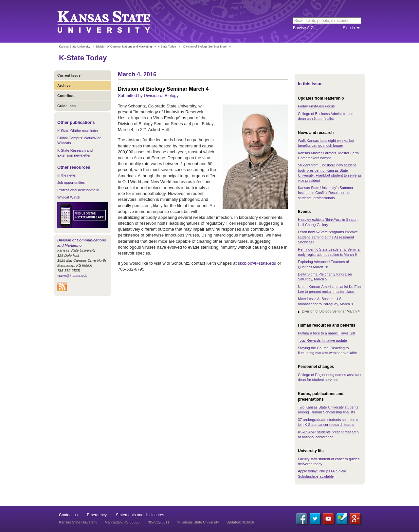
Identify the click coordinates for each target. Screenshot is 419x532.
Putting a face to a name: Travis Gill (326, 333)
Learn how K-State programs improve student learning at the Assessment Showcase (328, 237)
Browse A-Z (303, 28)
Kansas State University (112, 21)
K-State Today (167, 47)
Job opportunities (71, 182)
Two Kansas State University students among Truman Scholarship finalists (328, 410)
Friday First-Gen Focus (316, 106)
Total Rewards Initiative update (322, 340)
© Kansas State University (198, 522)
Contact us (68, 515)
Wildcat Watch (69, 197)
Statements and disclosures (140, 515)
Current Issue (69, 75)
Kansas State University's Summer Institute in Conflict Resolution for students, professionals (326, 193)
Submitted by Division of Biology (148, 95)
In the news (66, 175)
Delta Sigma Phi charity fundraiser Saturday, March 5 (325, 277)
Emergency (97, 515)
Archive (64, 85)
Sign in (349, 28)
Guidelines (66, 106)
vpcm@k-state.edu (72, 275)
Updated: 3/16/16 (240, 522)
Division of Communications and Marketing (124, 47)
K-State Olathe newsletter (78, 131)
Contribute (66, 96)
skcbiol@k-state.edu (257, 263)
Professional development (78, 190)
